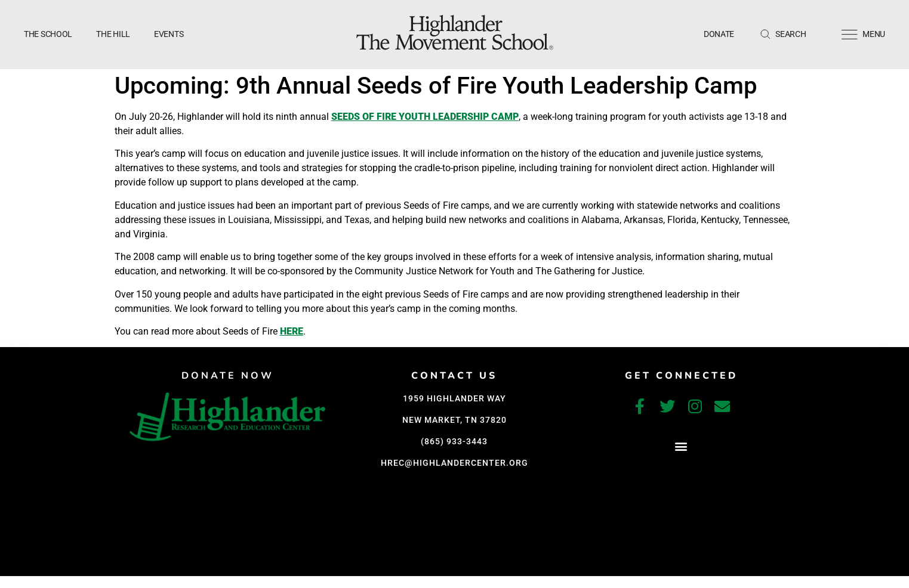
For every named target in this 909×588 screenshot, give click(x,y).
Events (169, 34)
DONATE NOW (228, 376)
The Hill (113, 34)
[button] (681, 446)
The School (48, 34)
